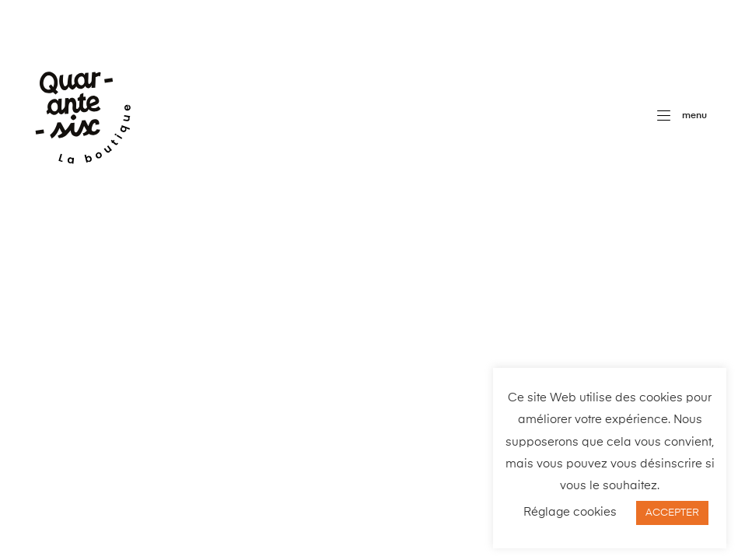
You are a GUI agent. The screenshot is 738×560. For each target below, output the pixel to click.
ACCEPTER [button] (672, 513)
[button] (682, 116)
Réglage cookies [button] (570, 512)
